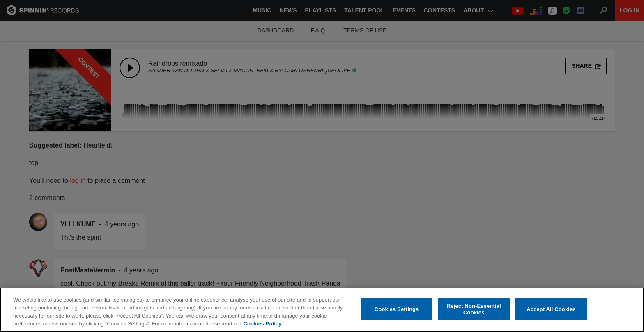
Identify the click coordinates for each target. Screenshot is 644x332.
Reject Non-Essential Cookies (474, 310)
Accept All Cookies (551, 310)
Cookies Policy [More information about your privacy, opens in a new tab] (262, 324)
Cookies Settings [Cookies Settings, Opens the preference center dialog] (397, 310)
